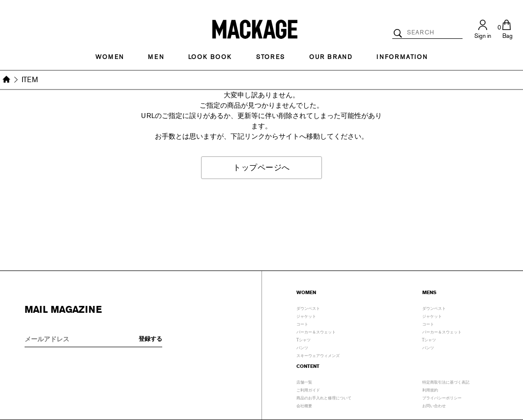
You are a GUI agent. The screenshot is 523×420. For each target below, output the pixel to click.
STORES (271, 57)
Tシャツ (304, 339)
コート (302, 323)
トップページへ (261, 167)
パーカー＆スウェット (316, 331)
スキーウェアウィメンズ (318, 355)
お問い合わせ (434, 405)
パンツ (302, 347)
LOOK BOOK (210, 57)
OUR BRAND (331, 57)
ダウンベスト (308, 307)
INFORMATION (402, 57)
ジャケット (306, 315)
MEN (156, 57)
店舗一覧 (304, 381)
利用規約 (430, 389)
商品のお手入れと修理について (324, 397)
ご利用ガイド (308, 389)
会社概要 (304, 405)
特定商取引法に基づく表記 (446, 381)
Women (110, 57)
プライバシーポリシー (442, 397)
